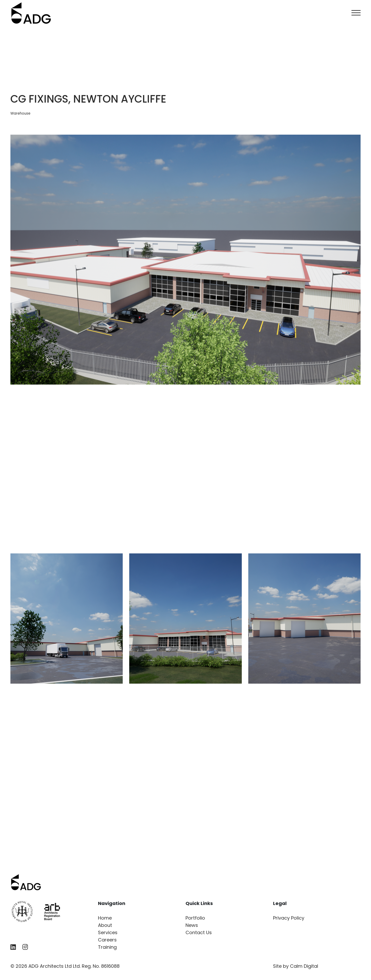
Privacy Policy (289, 918)
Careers (107, 940)
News (192, 925)
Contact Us (199, 932)
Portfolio (195, 918)
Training (107, 947)
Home (105, 918)
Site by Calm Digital (296, 966)
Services (108, 932)
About (105, 925)
